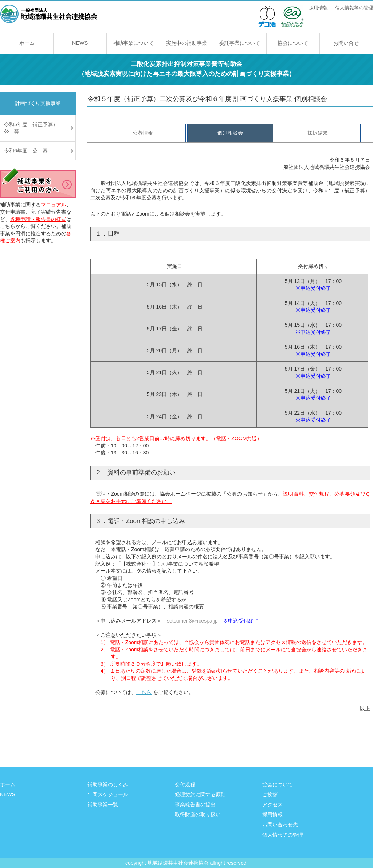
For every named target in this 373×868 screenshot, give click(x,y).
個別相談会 (230, 133)
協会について (293, 43)
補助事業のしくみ (108, 784)
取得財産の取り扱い (198, 814)
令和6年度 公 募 (26, 151)
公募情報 (143, 133)
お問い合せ (346, 43)
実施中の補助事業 (186, 43)
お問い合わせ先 (280, 825)
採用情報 (318, 8)
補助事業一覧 (103, 805)
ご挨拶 (270, 794)
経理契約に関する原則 (200, 794)
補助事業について (133, 43)
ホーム (27, 43)
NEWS (80, 43)
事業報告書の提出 (195, 805)
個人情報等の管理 (354, 8)
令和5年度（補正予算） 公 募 (40, 128)
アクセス (272, 805)
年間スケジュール (108, 794)
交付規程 (185, 784)
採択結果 (318, 133)
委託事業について (240, 43)
